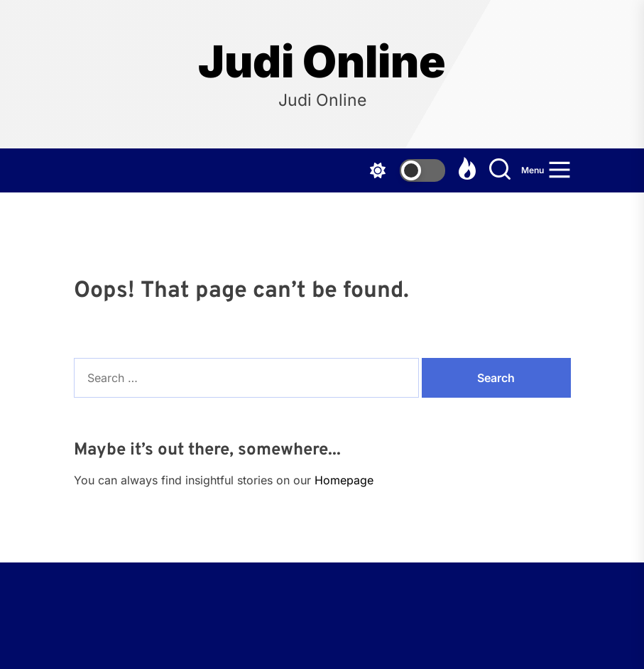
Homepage (344, 480)
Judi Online (322, 62)
